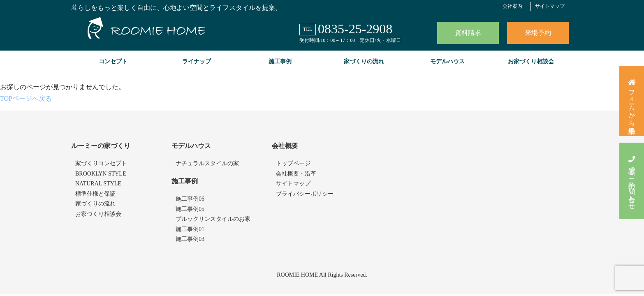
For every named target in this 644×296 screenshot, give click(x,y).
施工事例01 (190, 229)
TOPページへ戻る (26, 98)
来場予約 (538, 33)
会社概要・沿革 (296, 174)
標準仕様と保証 (95, 194)
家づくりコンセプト (101, 163)
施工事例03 (190, 239)
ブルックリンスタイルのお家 (213, 219)
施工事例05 (190, 209)
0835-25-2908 (355, 29)
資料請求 (468, 33)
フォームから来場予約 (632, 101)
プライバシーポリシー (305, 194)
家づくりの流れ (364, 61)
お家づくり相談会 (531, 61)
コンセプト (113, 61)
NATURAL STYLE (98, 184)
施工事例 (280, 61)
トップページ (293, 163)
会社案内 (512, 6)
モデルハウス (447, 61)
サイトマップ (550, 6)
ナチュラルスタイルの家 (207, 163)
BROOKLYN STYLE (101, 174)
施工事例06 (190, 199)
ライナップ (197, 61)
